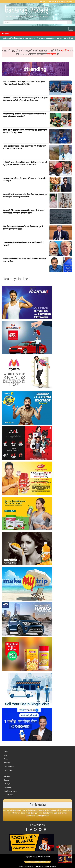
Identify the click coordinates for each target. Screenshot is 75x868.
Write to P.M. (44, 2)
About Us (22, 867)
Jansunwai (62, 2)
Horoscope (8, 770)
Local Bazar (8, 795)
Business (7, 763)
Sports (6, 780)
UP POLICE (70, 2)
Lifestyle (7, 784)
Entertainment (9, 766)
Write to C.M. (53, 2)
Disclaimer (52, 867)
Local (6, 752)
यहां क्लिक (66, 51)
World (6, 759)
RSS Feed (45, 867)
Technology (8, 787)
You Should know (10, 791)
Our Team (38, 867)
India (5, 755)
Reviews (7, 776)
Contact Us (30, 867)
